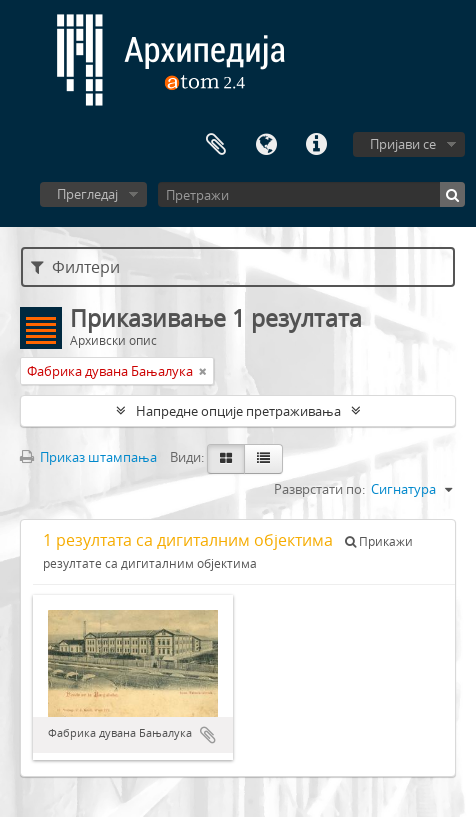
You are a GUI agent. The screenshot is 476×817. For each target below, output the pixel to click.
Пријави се (403, 144)
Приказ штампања (88, 457)
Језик (266, 145)
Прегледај (87, 194)
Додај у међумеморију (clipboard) (208, 735)
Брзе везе (316, 145)
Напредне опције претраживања (238, 411)
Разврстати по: (319, 489)
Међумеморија (216, 145)
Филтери (75, 267)
